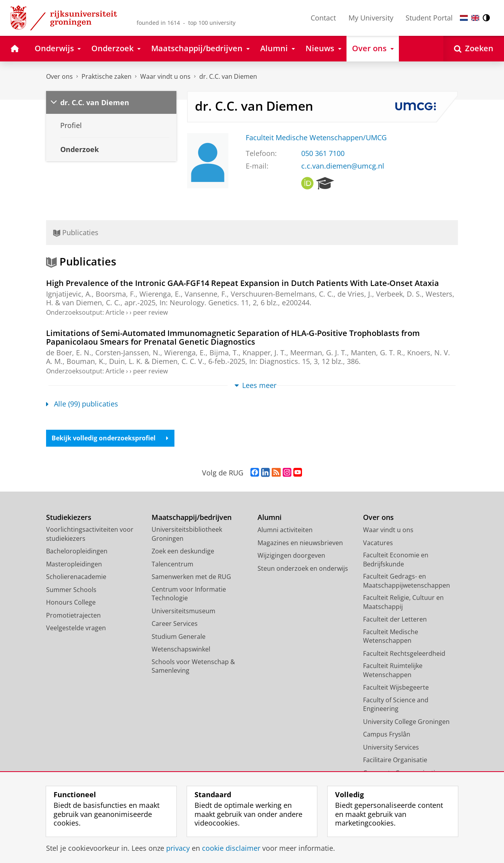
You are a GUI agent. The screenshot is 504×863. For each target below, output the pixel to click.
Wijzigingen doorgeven (291, 556)
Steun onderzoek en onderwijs (303, 568)
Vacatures (378, 543)
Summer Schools (71, 590)
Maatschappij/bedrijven (192, 517)
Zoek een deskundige (183, 551)
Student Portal (429, 18)
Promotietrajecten (73, 615)
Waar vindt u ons (165, 76)
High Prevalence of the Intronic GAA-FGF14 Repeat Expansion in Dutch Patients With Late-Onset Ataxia (243, 283)
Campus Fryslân (387, 735)
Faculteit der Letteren (395, 620)
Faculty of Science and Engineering (396, 704)
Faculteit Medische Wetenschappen (391, 636)
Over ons (59, 76)
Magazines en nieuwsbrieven (300, 543)
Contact (323, 18)
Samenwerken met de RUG (191, 577)
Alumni (270, 517)
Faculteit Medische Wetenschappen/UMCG (316, 137)
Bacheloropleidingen (77, 551)
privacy (178, 848)
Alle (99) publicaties (82, 404)
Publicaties (76, 232)
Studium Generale (179, 637)
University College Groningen (406, 722)
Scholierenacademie (76, 577)
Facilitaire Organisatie (395, 760)
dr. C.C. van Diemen (228, 76)
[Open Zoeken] (474, 49)
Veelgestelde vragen (76, 628)
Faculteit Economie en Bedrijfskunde (396, 560)
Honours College (71, 603)
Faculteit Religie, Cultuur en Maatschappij (403, 602)
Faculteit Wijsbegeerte (396, 688)
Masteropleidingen (74, 564)
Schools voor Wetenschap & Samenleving (193, 666)
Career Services (175, 624)
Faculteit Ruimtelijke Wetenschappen (393, 671)
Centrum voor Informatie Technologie (189, 594)
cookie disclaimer (231, 848)
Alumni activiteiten (285, 530)
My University (371, 18)
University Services (391, 747)
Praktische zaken (107, 76)
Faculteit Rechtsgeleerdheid (404, 653)
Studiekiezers (69, 517)
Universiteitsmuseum (183, 611)
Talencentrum (172, 564)
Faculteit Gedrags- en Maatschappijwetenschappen (407, 581)
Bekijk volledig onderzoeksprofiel (110, 438)
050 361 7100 (323, 153)
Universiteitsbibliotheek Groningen (187, 534)
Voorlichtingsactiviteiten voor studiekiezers (90, 534)
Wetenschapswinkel (181, 650)
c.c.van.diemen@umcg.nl (343, 166)
